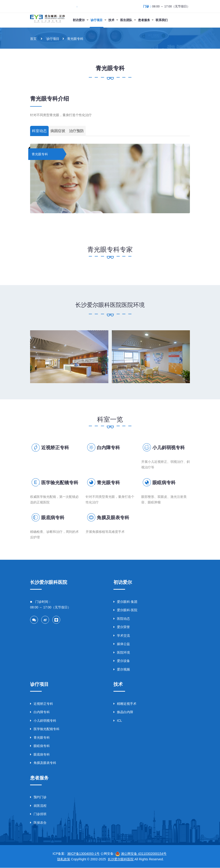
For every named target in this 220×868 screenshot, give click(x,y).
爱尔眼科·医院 (125, 610)
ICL (118, 721)
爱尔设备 (122, 661)
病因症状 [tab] (58, 131)
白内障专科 (108, 448)
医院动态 (122, 618)
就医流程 (38, 806)
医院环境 (122, 652)
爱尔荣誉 (122, 627)
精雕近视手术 (125, 704)
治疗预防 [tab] (76, 131)
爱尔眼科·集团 (125, 601)
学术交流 (122, 635)
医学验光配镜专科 (60, 483)
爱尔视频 (122, 669)
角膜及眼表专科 (113, 518)
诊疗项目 (53, 39)
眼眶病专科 (164, 483)
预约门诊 (38, 797)
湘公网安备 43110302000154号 (144, 854)
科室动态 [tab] (39, 131)
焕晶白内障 (123, 712)
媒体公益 (122, 644)
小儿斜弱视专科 (169, 448)
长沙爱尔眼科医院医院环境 (110, 305)
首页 (33, 39)
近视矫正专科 (55, 448)
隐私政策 (64, 859)
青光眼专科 (75, 39)
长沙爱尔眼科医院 (121, 859)
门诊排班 (38, 814)
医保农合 (38, 823)
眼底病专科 (53, 518)
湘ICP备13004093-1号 (83, 854)
